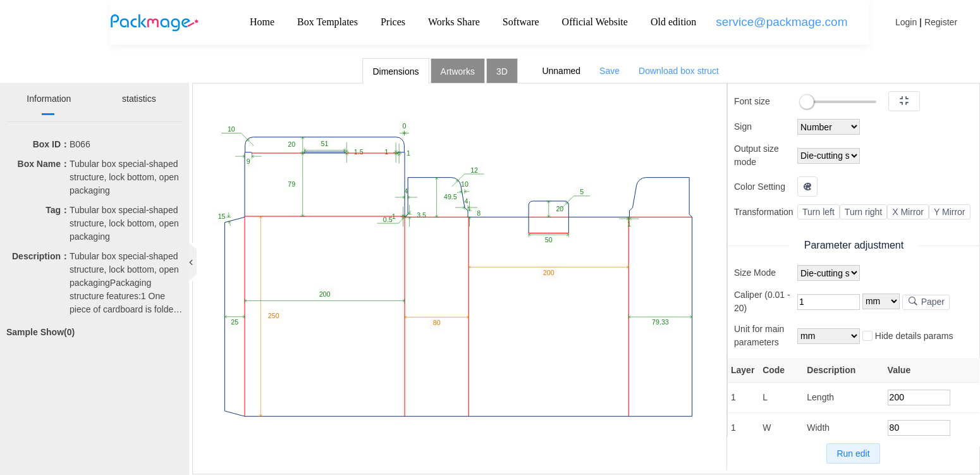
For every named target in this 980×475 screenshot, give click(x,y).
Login (906, 22)
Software (521, 22)
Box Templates (328, 22)
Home (262, 22)
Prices (393, 22)
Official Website (595, 22)
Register (941, 22)
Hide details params (908, 336)
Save (609, 71)
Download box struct (679, 71)
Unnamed (561, 71)
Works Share (454, 22)
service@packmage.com (781, 22)
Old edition (673, 22)
